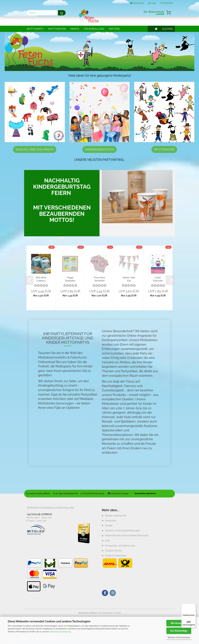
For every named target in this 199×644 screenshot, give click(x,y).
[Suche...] (62, 13)
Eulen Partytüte (158, 279)
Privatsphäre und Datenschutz (120, 546)
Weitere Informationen (179, 637)
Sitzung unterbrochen (116, 516)
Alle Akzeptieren (179, 623)
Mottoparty (35, 29)
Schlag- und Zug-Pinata (35, 149)
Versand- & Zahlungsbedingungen (122, 531)
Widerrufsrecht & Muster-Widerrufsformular (127, 535)
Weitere (114, 29)
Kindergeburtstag (99, 149)
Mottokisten (57, 29)
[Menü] (194, 606)
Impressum (111, 521)
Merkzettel (167, 3)
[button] (29, 280)
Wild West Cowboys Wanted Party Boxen (41, 279)
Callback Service (113, 551)
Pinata (75, 29)
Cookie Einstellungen (116, 556)
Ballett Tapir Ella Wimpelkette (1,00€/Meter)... (129, 279)
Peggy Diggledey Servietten (70, 279)
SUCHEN (167, 29)
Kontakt (109, 526)
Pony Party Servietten (99, 279)
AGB (107, 541)
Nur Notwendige (179, 631)
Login (152, 3)
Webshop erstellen (88, 613)
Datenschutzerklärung (60, 632)
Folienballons (94, 29)
